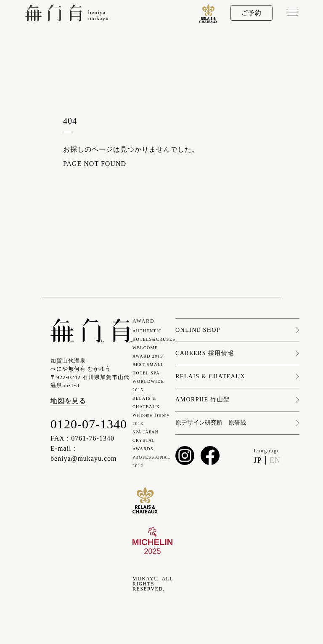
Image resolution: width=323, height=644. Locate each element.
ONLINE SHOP (198, 330)
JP (258, 460)
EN (275, 460)
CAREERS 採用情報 (205, 353)
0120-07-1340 (89, 424)
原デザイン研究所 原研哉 (211, 423)
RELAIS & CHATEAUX (210, 377)
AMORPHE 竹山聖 (203, 400)
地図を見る (68, 401)
